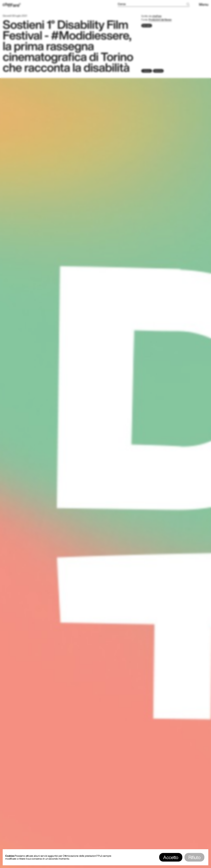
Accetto (171, 857)
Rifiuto (194, 857)
